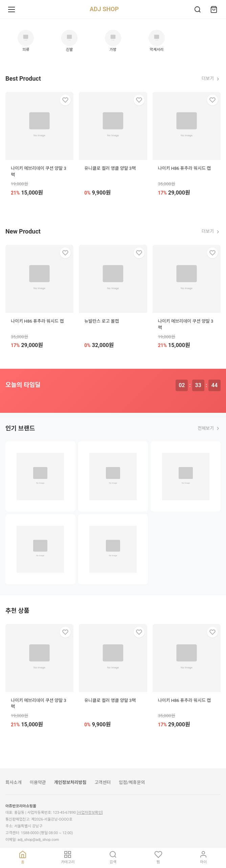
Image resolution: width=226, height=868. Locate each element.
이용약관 (38, 782)
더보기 (211, 79)
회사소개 (14, 782)
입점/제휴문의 (132, 782)
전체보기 (209, 428)
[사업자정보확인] (90, 813)
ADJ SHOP (104, 9)
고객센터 (103, 782)
